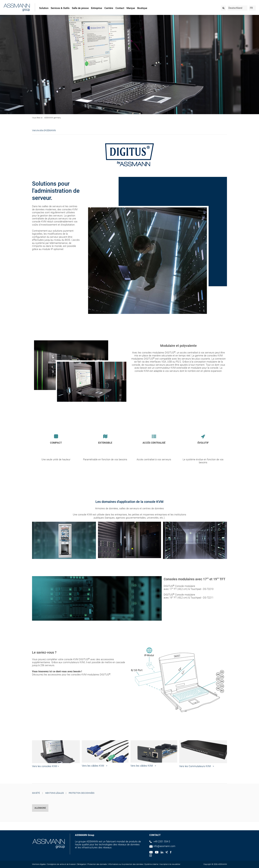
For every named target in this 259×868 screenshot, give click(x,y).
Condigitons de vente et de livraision (61, 864)
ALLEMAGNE (40, 808)
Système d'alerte (151, 864)
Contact (120, 8)
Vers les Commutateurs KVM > (197, 766)
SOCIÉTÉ (36, 793)
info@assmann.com (164, 846)
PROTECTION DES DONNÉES (82, 793)
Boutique (142, 8)
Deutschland (235, 8)
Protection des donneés (97, 864)
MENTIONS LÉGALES (55, 793)
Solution (44, 8)
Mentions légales (39, 864)
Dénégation (82, 864)
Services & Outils (60, 8)
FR (251, 8)
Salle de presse (80, 8)
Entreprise (97, 8)
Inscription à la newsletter (170, 864)
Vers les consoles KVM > (46, 766)
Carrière (109, 8)
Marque (131, 8)
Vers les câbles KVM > (95, 766)
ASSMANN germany (53, 118)
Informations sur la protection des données (126, 864)
